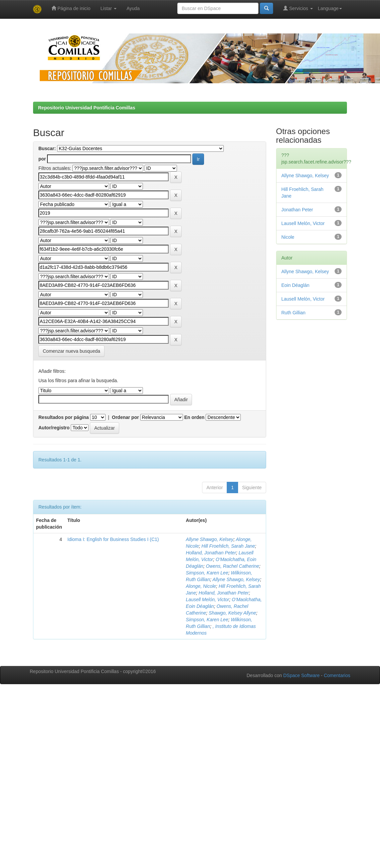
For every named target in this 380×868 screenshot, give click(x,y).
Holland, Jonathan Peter (211, 553)
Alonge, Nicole (201, 586)
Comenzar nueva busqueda (71, 351)
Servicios (298, 8)
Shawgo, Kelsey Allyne (232, 613)
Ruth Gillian (294, 313)
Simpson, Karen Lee (207, 573)
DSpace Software (301, 675)
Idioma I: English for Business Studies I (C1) (113, 539)
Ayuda (133, 8)
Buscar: (47, 148)
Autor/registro (54, 428)
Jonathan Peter (297, 210)
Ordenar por (125, 417)
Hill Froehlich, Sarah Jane (228, 546)
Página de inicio (71, 8)
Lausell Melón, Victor (208, 600)
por (42, 159)
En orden (195, 417)
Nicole (288, 237)
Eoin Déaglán (296, 285)
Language (330, 8)
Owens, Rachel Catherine (233, 566)
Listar (109, 8)
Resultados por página (64, 417)
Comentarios (337, 675)
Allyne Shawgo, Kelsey (210, 539)
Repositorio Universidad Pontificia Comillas (87, 108)
